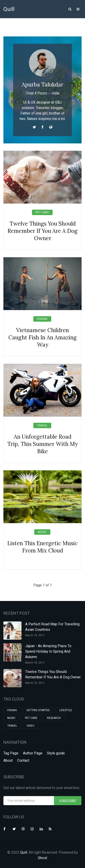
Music (42, 532)
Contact (23, 760)
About (8, 760)
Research (54, 718)
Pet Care (42, 212)
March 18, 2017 (35, 635)
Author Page (33, 753)
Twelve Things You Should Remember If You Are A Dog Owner (42, 231)
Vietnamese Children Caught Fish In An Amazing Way (42, 337)
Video (30, 726)
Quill (9, 9)
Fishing (42, 319)
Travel (42, 425)
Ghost (42, 858)
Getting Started (38, 710)
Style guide (56, 753)
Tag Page (11, 753)
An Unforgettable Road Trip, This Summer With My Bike (42, 444)
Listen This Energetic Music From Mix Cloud (42, 547)
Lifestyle (66, 710)
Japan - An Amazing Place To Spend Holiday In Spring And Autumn (48, 651)
